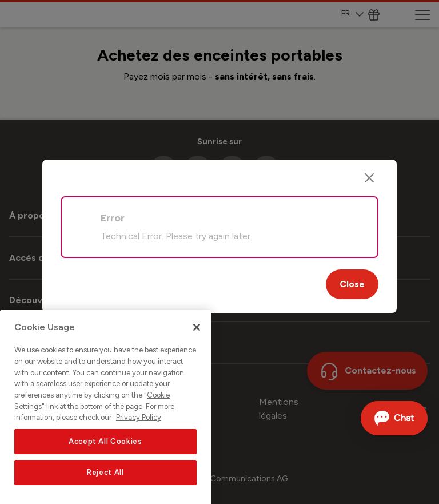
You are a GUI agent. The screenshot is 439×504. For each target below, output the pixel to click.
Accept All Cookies (105, 463)
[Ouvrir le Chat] (394, 418)
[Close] (369, 178)
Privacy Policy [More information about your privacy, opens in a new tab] (139, 439)
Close (352, 284)
